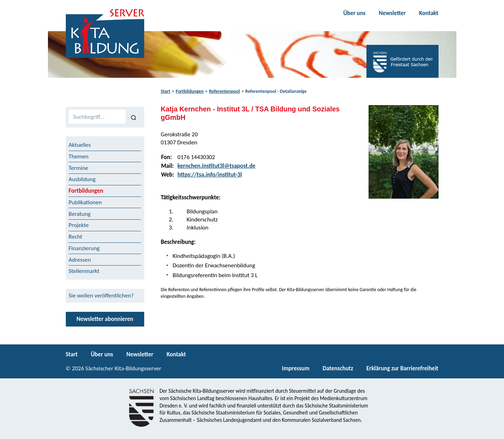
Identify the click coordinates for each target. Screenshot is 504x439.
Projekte (79, 225)
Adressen (80, 260)
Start (165, 91)
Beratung (80, 214)
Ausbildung (82, 179)
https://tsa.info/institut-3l (210, 175)
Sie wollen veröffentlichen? (101, 296)
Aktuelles (80, 145)
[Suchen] (134, 117)
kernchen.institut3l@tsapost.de (216, 166)
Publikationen (85, 202)
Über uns (355, 13)
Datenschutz (338, 368)
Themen (79, 156)
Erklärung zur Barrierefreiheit (402, 368)
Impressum (296, 368)
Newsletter (392, 13)
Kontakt (429, 13)
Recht (75, 237)
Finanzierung (84, 248)
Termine (78, 168)
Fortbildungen (190, 91)
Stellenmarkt (84, 271)
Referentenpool (224, 91)
